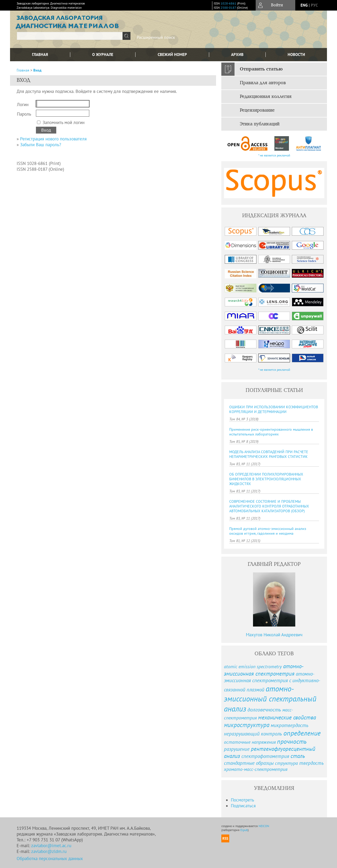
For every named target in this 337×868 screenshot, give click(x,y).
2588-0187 (228, 8)
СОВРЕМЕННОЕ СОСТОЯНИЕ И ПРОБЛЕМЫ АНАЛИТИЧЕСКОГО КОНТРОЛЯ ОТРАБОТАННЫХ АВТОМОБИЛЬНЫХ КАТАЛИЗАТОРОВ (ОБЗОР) (269, 506)
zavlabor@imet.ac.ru (51, 846)
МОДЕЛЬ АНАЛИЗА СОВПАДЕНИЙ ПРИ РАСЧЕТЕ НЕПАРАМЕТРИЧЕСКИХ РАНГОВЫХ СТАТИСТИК (269, 454)
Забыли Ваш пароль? (41, 145)
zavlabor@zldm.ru (49, 851)
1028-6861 (228, 3)
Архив (237, 54)
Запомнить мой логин (64, 122)
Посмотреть (242, 800)
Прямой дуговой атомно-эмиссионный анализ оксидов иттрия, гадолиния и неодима (268, 531)
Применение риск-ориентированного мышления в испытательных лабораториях (271, 432)
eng (304, 5)
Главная (40, 54)
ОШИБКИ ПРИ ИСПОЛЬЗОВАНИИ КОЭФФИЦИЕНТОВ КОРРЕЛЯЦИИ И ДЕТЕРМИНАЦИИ (274, 409)
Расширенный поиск (156, 37)
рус (314, 5)
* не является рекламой (274, 155)
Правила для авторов (263, 83)
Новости (296, 54)
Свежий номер (172, 54)
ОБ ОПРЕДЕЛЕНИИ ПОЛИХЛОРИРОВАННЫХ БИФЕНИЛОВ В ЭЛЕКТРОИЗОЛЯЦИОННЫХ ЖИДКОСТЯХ (266, 479)
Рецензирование (257, 110)
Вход (37, 70)
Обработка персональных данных (50, 858)
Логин (23, 105)
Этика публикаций (260, 124)
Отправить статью (261, 69)
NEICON (264, 826)
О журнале (103, 54)
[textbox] (70, 36)
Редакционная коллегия (266, 97)
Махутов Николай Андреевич (274, 635)
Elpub (244, 830)
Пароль (24, 114)
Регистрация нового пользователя (53, 139)
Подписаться (243, 806)
